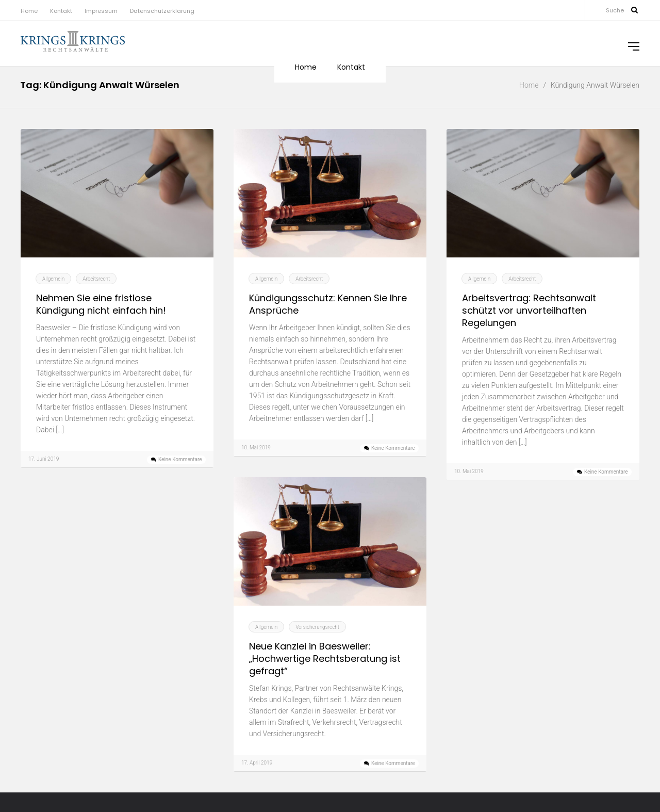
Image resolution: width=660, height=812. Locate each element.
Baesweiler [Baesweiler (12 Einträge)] (491, 794)
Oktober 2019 (43, 714)
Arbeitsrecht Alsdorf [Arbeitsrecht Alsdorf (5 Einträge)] (483, 732)
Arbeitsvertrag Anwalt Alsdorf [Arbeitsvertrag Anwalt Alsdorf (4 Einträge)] (531, 762)
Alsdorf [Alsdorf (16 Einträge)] (486, 718)
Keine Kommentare (180, 459)
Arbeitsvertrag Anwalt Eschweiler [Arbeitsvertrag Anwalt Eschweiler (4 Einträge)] (500, 772)
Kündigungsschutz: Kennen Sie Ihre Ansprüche (328, 304)
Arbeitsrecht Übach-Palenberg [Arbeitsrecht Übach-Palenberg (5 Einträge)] (577, 751)
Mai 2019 (35, 760)
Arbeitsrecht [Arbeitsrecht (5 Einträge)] (594, 720)
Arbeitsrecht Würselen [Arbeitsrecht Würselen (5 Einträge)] (486, 751)
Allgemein (53, 279)
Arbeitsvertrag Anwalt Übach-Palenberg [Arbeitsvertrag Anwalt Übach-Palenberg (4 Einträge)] (499, 781)
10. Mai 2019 (256, 448)
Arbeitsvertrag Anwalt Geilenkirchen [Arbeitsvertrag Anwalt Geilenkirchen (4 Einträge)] (592, 772)
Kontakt (61, 11)
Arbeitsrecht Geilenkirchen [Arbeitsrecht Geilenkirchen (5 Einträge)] (576, 741)
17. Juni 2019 (44, 459)
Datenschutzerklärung (162, 11)
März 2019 (37, 791)
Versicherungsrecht (317, 627)
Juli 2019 (35, 729)
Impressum (101, 11)
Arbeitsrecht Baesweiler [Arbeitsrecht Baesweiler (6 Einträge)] (568, 731)
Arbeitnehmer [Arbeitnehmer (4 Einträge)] (548, 721)
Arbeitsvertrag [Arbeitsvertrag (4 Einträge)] (468, 762)
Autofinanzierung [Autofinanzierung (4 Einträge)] (576, 781)
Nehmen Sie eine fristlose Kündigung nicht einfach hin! (101, 304)
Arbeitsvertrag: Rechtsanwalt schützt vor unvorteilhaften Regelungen (529, 311)
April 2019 (36, 776)
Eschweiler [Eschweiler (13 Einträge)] (583, 793)
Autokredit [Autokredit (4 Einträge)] (619, 781)
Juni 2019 (36, 745)
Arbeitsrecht (96, 279)
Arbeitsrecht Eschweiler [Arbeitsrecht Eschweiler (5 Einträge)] (488, 741)
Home (29, 11)
